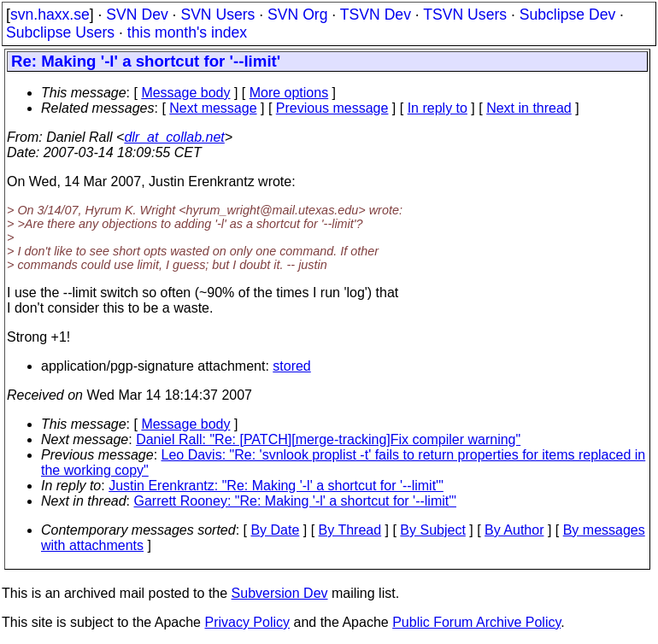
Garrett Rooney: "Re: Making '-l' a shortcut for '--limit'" (295, 501)
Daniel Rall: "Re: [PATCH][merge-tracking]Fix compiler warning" (328, 439)
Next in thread (529, 108)
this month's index (187, 32)
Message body (185, 93)
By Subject (432, 530)
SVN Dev (137, 15)
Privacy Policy (247, 622)
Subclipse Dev (567, 15)
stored (291, 366)
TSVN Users (465, 15)
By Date (275, 530)
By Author (514, 530)
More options (289, 93)
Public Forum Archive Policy (476, 622)
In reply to (438, 108)
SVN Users (217, 15)
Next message (213, 108)
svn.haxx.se (50, 15)
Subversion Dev (280, 593)
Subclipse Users (60, 32)
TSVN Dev (376, 15)
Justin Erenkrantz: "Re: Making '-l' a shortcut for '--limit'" (276, 486)
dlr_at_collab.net (174, 137)
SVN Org (297, 15)
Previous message (332, 108)
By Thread (350, 530)
